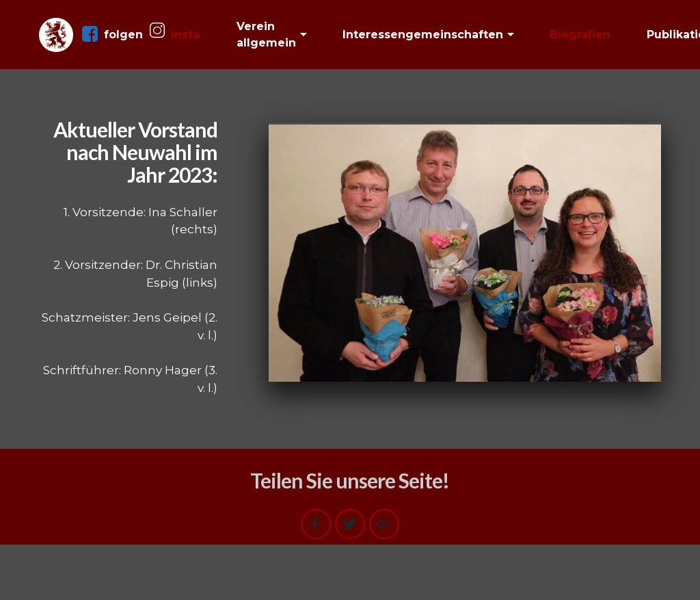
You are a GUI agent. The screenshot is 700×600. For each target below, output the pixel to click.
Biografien (580, 35)
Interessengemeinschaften (423, 35)
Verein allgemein (266, 35)
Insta (175, 34)
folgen (112, 35)
